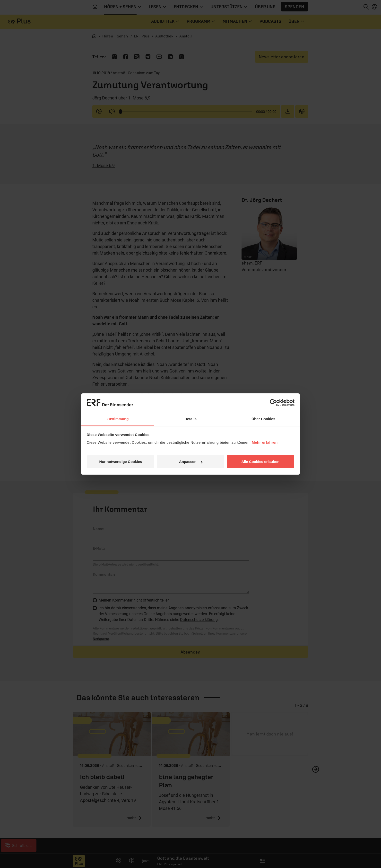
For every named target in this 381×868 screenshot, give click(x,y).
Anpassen (191, 462)
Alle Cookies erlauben (260, 462)
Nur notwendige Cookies (121, 462)
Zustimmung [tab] (118, 419)
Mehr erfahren (265, 442)
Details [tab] (190, 419)
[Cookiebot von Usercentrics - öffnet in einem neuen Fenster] (273, 403)
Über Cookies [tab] (263, 419)
